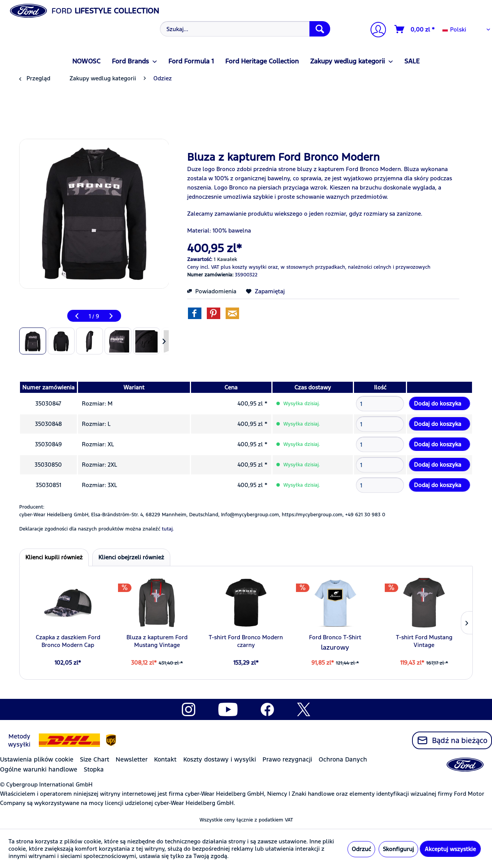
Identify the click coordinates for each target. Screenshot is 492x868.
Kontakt (165, 759)
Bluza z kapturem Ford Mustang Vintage (157, 641)
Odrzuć (361, 849)
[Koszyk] (415, 29)
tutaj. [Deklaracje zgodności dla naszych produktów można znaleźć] (168, 529)
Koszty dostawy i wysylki (220, 759)
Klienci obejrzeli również (131, 557)
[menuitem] (244, 29)
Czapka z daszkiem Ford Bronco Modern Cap (68, 641)
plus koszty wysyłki (244, 267)
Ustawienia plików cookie (37, 759)
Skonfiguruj (398, 849)
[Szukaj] (320, 29)
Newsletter (132, 759)
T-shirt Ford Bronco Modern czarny (246, 641)
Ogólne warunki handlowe (39, 769)
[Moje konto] (375, 31)
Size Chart (95, 759)
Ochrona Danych (343, 759)
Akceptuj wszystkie (450, 849)
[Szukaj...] (245, 29)
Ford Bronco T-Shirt (335, 637)
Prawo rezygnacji (287, 759)
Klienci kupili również (54, 557)
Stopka (94, 769)
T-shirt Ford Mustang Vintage (424, 641)
